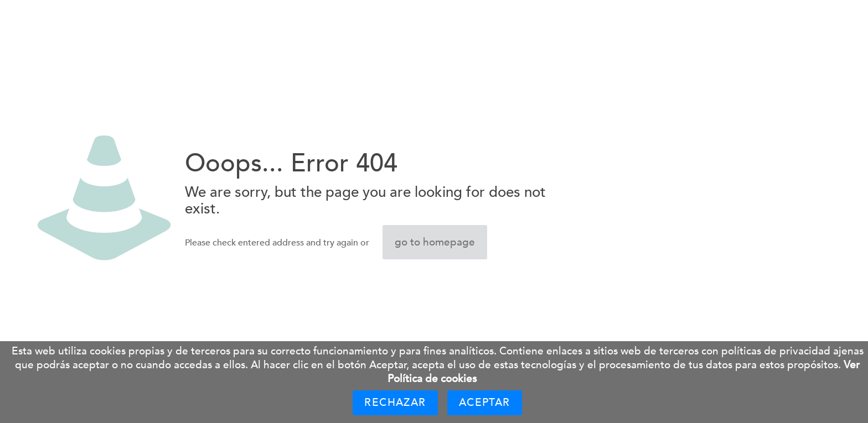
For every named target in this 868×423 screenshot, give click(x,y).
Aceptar (485, 403)
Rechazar (395, 403)
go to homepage (435, 242)
